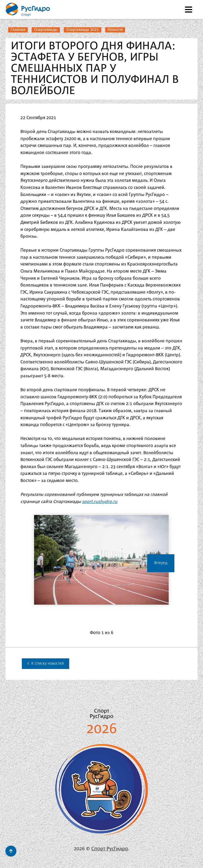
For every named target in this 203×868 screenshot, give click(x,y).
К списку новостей (46, 664)
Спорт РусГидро (110, 849)
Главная (18, 30)
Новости (115, 30)
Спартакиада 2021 (83, 30)
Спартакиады (46, 30)
